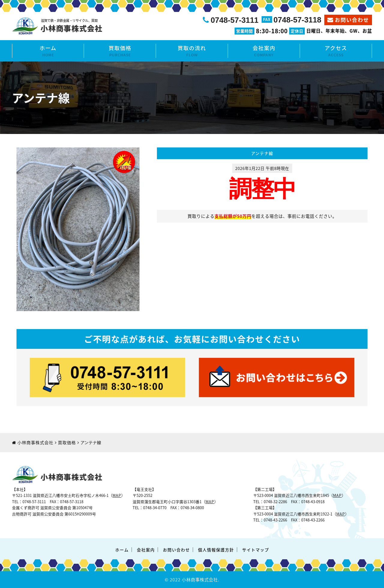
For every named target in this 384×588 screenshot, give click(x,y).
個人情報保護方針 (216, 550)
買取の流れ (192, 51)
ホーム (48, 51)
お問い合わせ (352, 20)
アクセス (336, 51)
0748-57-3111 (234, 20)
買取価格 (120, 51)
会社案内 (264, 51)
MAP (117, 495)
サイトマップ (256, 550)
